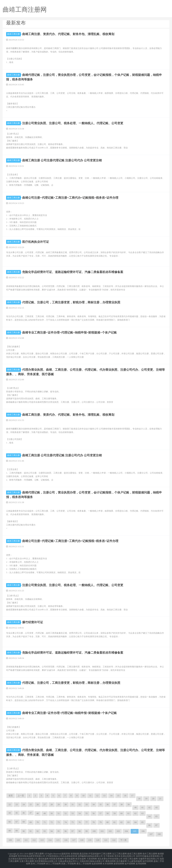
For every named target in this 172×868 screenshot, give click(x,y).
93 (45, 831)
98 (80, 831)
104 (126, 831)
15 (118, 795)
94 (52, 831)
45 (17, 813)
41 (142, 807)
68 (24, 822)
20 (153, 798)
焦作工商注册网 (150, 853)
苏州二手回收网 (38, 862)
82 (121, 822)
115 (58, 840)
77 (87, 822)
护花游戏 (93, 853)
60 (121, 813)
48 (38, 813)
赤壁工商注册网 (130, 858)
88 (10, 830)
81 (114, 822)
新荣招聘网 (119, 862)
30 (66, 804)
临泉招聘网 (97, 862)
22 (10, 804)
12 (97, 795)
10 (83, 795)
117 (74, 840)
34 (94, 804)
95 (59, 831)
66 (10, 822)
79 (101, 822)
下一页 (123, 840)
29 (59, 804)
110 (18, 840)
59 (114, 813)
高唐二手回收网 (69, 862)
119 (90, 840)
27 (45, 804)
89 (17, 830)
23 (17, 804)
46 (24, 813)
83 (128, 822)
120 (98, 840)
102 (110, 831)
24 (24, 804)
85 (142, 822)
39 (128, 804)
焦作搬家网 (121, 860)
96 (66, 831)
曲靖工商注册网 (135, 853)
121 (106, 840)
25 (31, 804)
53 (73, 813)
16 (125, 795)
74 (66, 822)
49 (45, 813)
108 (159, 834)
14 (111, 795)
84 (135, 822)
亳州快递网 (70, 858)
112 (34, 840)
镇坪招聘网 (148, 860)
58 (107, 813)
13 (104, 795)
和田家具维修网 (56, 858)
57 (101, 813)
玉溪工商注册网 (27, 860)
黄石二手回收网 (84, 862)
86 (149, 825)
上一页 (21, 795)
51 (59, 813)
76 (80, 822)
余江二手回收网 (53, 862)
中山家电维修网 (135, 860)
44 (10, 813)
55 (87, 813)
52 (66, 813)
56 (94, 813)
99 (87, 831)
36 (107, 804)
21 (160, 798)
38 (121, 804)
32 (80, 804)
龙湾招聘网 (141, 862)
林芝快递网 (81, 858)
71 (45, 822)
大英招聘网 (92, 858)
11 (90, 795)
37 (114, 804)
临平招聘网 (130, 862)
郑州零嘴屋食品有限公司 (46, 860)
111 (26, 840)
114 (50, 840)
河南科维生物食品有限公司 (92, 860)
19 (146, 798)
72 (52, 822)
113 (42, 840)
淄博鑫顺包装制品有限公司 (90, 855)
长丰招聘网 (108, 862)
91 (31, 831)
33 (87, 804)
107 (151, 834)
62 (135, 813)
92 (38, 831)
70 (38, 822)
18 (139, 798)
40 (135, 807)
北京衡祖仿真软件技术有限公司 (23, 858)
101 (102, 831)
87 (156, 825)
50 (52, 813)
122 (114, 840)
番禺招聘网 (110, 860)
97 (73, 831)
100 (94, 831)
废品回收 (84, 853)
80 (107, 822)
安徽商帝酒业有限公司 (149, 858)
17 (132, 795)
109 (10, 840)
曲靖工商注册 (14, 34)
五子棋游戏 (109, 855)
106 (143, 831)
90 (24, 831)
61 (128, 813)
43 (156, 807)
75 (73, 822)
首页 (11, 795)
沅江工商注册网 (119, 853)
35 (101, 804)
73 (59, 822)
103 (118, 831)
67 (17, 822)
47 (31, 813)
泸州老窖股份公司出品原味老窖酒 (61, 855)
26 (38, 804)
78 (94, 822)
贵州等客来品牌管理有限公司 (31, 855)
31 (73, 804)
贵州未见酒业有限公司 (125, 855)
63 (142, 813)
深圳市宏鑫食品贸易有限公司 (149, 855)
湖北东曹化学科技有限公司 (110, 858)
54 (80, 813)
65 (156, 816)
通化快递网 (43, 858)
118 (82, 840)
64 (149, 816)
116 (66, 840)
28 (52, 804)
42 (149, 807)
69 (31, 822)
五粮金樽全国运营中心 (69, 860)
